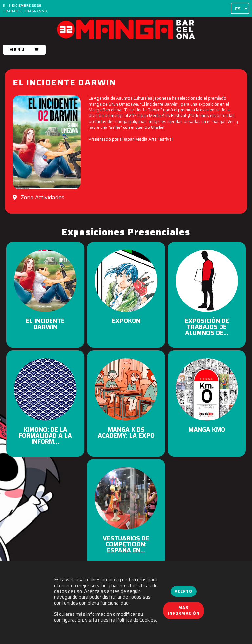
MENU (24, 50)
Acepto (183, 591)
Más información (184, 611)
